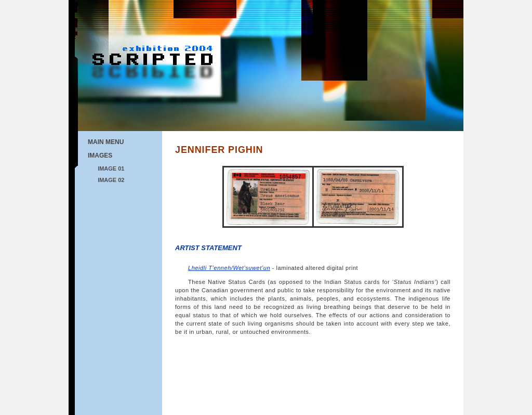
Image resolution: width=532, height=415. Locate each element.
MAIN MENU (106, 142)
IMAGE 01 (111, 168)
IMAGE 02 (111, 180)
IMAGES (100, 155)
